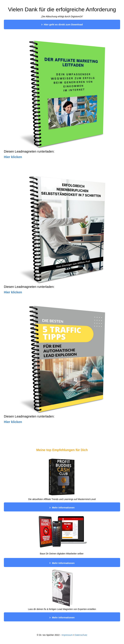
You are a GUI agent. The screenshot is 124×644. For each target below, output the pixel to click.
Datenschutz (81, 635)
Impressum (67, 635)
